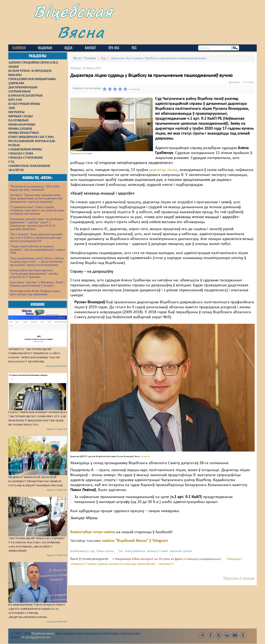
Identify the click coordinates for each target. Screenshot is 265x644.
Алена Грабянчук (135, 551)
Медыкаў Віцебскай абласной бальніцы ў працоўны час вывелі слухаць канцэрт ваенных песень (36, 481)
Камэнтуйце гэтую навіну (93, 532)
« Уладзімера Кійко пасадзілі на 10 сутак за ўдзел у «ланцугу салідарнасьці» (167, 559)
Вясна (81, 32)
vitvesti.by (145, 457)
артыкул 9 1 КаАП (157, 551)
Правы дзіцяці (105, 551)
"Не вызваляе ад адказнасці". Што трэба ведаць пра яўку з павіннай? (35, 188)
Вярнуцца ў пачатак (239, 578)
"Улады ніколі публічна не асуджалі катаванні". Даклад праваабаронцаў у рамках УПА (38, 250)
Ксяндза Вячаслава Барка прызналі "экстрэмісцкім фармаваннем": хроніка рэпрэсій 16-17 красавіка (34, 274)
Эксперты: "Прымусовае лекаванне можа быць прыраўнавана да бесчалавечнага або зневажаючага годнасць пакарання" (36, 198)
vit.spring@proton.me (36, 637)
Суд (92, 551)
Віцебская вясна (43, 633)
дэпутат (188, 551)
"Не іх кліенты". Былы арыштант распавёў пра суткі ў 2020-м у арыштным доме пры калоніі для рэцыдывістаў (36, 238)
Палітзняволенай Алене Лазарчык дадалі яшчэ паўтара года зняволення (35, 293)
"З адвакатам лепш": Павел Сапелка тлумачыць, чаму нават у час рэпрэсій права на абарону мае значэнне (37, 210)
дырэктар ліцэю (163, 170)
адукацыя (176, 551)
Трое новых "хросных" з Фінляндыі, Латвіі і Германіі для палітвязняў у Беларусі (37, 284)
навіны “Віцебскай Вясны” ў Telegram (135, 541)
